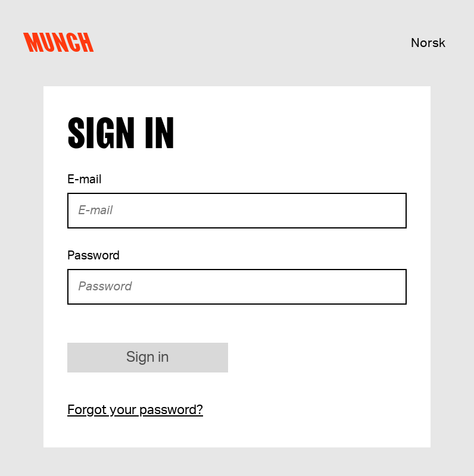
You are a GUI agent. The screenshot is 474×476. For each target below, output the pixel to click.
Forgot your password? (135, 410)
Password (93, 256)
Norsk (428, 43)
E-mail (85, 180)
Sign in (148, 358)
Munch (62, 43)
